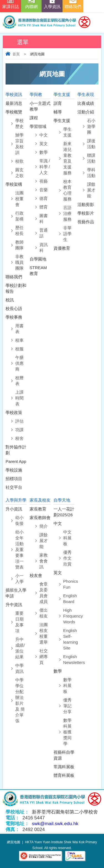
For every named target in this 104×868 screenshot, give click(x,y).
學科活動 (91, 173)
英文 (44, 144)
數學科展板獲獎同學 (67, 732)
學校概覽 (14, 112)
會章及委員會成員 (44, 593)
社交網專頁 (44, 657)
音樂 (44, 190)
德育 (44, 198)
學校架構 (14, 184)
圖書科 (44, 219)
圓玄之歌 (19, 173)
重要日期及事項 (19, 622)
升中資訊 (14, 605)
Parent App (16, 461)
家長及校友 (40, 500)
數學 (44, 152)
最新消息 (14, 103)
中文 (44, 135)
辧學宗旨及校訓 (19, 144)
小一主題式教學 (40, 106)
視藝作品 (86, 222)
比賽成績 (86, 103)
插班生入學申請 (16, 593)
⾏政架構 (19, 216)
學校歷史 (19, 123)
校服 (19, 349)
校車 (19, 340)
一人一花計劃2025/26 (64, 512)
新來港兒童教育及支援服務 (67, 158)
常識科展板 (64, 767)
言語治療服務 (67, 213)
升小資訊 (14, 509)
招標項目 (14, 479)
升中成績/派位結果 (20, 648)
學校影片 (86, 213)
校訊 (10, 300)
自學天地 (62, 500)
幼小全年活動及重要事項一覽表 (19, 550)
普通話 (44, 233)
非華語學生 (67, 234)
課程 (34, 118)
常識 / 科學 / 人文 (45, 167)
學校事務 (14, 317)
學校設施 (14, 470)
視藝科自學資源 (64, 755)
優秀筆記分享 (67, 706)
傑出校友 (44, 613)
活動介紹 (86, 112)
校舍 (19, 438)
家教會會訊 (44, 561)
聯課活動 (91, 158)
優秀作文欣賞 (67, 558)
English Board (69, 599)
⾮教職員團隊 (19, 262)
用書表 (19, 329)
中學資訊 (19, 668)
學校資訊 (14, 94)
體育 (44, 207)
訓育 (58, 103)
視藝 (44, 181)
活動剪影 (86, 204)
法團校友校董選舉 (44, 633)
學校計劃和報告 (16, 288)
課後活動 (91, 144)
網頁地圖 (14, 842)
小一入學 (19, 579)
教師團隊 (19, 245)
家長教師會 (40, 518)
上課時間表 (19, 398)
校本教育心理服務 (67, 190)
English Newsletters (69, 659)
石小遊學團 (91, 126)
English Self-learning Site (69, 639)
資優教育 (62, 248)
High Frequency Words (69, 616)
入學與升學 (16, 500)
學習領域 (38, 126)
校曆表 (19, 381)
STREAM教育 (38, 271)
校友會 (36, 575)
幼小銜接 (19, 520)
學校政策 (14, 412)
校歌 (19, 161)
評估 (19, 421)
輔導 (58, 112)
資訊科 (44, 247)
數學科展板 (67, 685)
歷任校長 (19, 230)
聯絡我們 (14, 277)
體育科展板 (64, 775)
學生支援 (62, 94)
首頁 (16, 54)
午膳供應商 (19, 363)
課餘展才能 (91, 190)
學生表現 (86, 94)
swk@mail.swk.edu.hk (55, 824)
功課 (19, 430)
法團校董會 (19, 199)
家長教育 (38, 509)
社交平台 (14, 487)
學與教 (36, 94)
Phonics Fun (69, 584)
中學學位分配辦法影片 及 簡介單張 (20, 700)
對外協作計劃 (16, 450)
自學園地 (38, 259)
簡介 (44, 526)
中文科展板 (67, 538)
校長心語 (14, 308)
